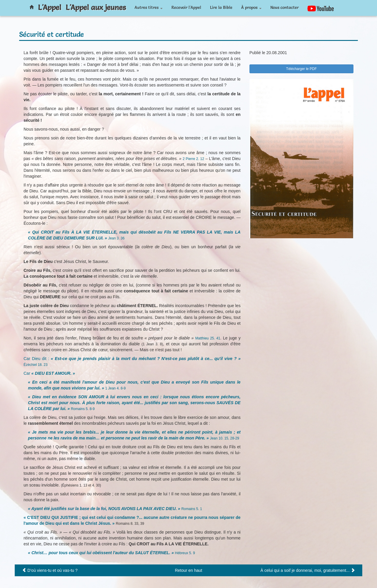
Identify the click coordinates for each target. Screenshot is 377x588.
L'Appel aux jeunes (96, 7)
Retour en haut (189, 570)
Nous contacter (285, 7)
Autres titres (149, 7)
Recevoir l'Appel (186, 7)
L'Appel (50, 7)
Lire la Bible (221, 7)
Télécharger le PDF (301, 69)
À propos (251, 7)
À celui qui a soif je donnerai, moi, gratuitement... (305, 570)
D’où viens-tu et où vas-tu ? (52, 570)
